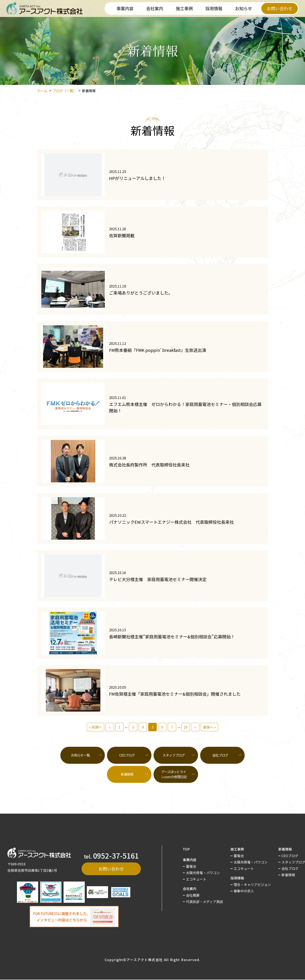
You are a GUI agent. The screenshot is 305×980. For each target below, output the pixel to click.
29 (186, 727)
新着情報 (288, 875)
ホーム (42, 91)
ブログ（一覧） (65, 91)
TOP (186, 849)
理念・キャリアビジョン (252, 885)
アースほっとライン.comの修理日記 (174, 774)
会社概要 (193, 895)
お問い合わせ (280, 8)
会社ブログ (220, 755)
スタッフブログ (173, 755)
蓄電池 (191, 866)
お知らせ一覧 (80, 755)
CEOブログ (127, 755)
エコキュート (196, 879)
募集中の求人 (244, 891)
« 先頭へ (96, 727)
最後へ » (209, 727)
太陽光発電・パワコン (203, 873)
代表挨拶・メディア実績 (204, 901)
